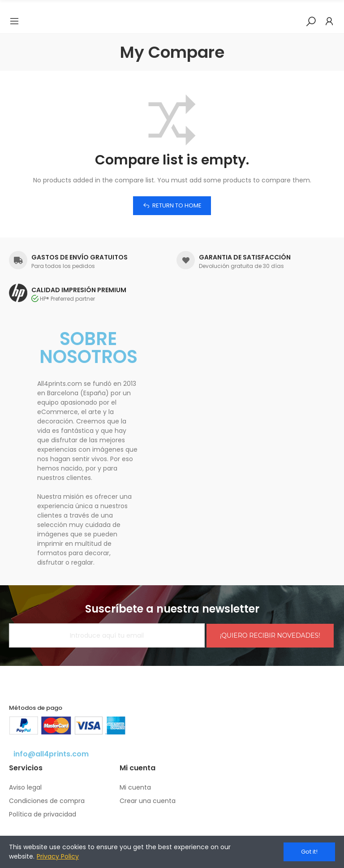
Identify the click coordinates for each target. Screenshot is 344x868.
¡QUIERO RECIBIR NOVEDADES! (270, 635)
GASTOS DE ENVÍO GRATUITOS (80, 257)
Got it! (309, 852)
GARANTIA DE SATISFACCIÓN (245, 257)
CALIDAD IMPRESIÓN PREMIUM (79, 290)
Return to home (177, 205)
